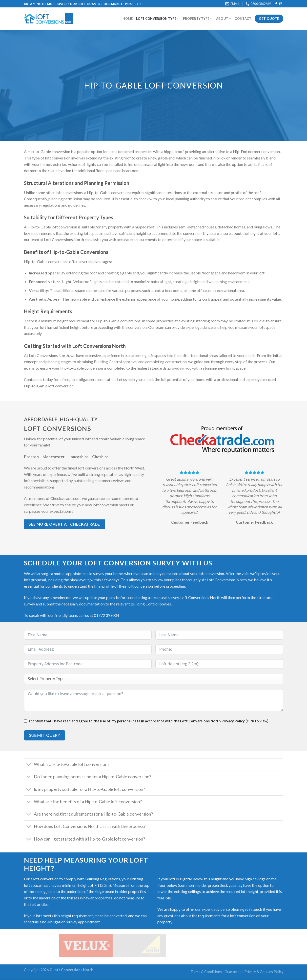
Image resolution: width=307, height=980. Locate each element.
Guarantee (233, 972)
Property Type (198, 19)
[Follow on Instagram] (281, 4)
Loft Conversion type (158, 19)
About (224, 19)
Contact (243, 19)
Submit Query (45, 735)
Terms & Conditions (206, 972)
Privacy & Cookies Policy (264, 972)
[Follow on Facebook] (276, 4)
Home (128, 19)
